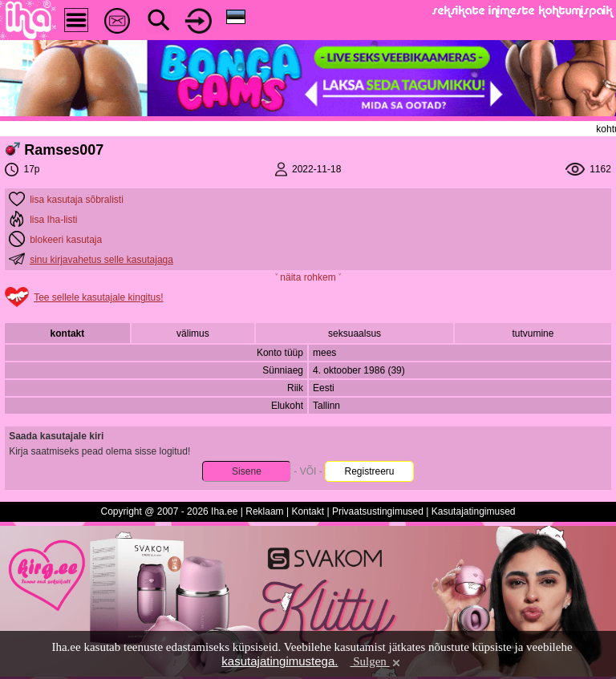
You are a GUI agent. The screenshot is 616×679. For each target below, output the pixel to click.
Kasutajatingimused (474, 511)
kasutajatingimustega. (280, 661)
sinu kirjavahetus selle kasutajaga (101, 260)
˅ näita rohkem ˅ (308, 277)
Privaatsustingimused (378, 511)
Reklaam (264, 511)
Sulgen (376, 661)
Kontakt (308, 511)
